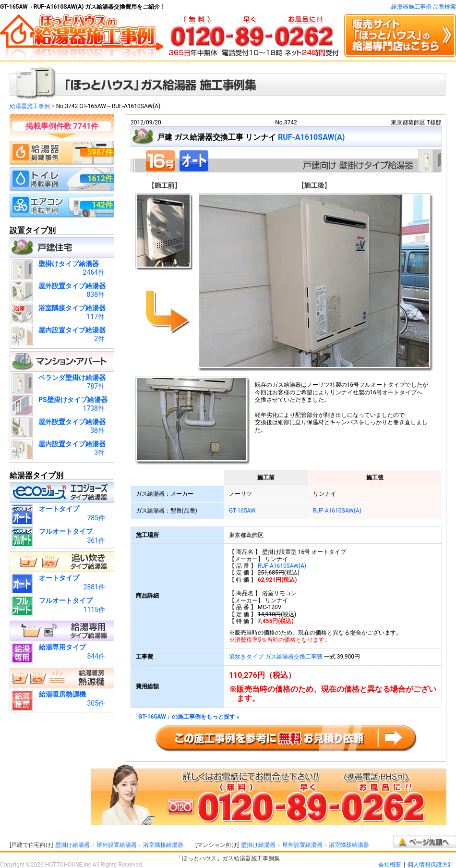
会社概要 (390, 865)
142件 (102, 205)
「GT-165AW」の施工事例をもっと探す (186, 717)
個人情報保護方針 (431, 865)
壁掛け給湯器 (72, 845)
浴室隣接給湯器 (163, 845)
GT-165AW (242, 511)
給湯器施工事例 (30, 106)
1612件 (100, 178)
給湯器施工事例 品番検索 (424, 7)
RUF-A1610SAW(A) (312, 137)
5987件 (100, 152)
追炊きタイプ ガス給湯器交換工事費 (276, 657)
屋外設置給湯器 (117, 845)
